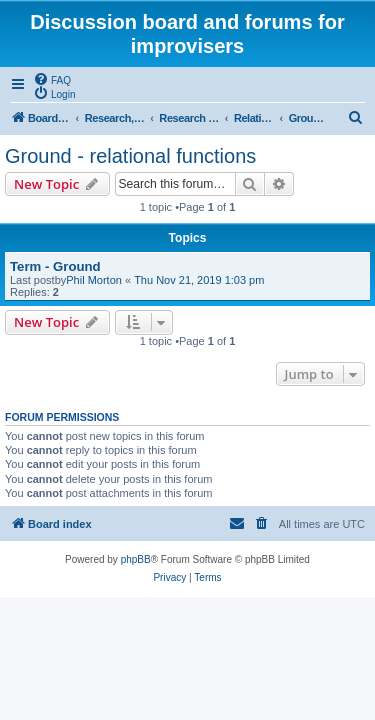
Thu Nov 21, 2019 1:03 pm (199, 280)
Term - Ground (55, 266)
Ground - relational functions (130, 156)
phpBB (136, 559)
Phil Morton (94, 280)
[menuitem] (52, 79)
